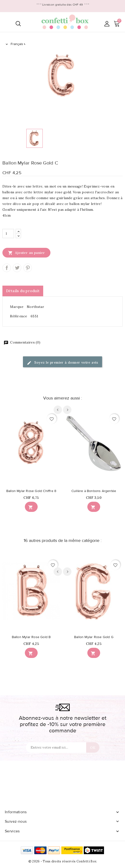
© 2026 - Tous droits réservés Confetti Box (63, 861)
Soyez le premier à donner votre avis (62, 363)
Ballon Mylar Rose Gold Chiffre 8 (31, 491)
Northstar (35, 307)
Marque (17, 307)
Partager (7, 268)
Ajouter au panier (26, 253)
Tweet (17, 268)
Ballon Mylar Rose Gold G (94, 637)
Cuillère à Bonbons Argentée (94, 491)
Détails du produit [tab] (23, 291)
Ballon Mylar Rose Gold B (31, 637)
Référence (19, 316)
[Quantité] (8, 234)
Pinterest (28, 268)
